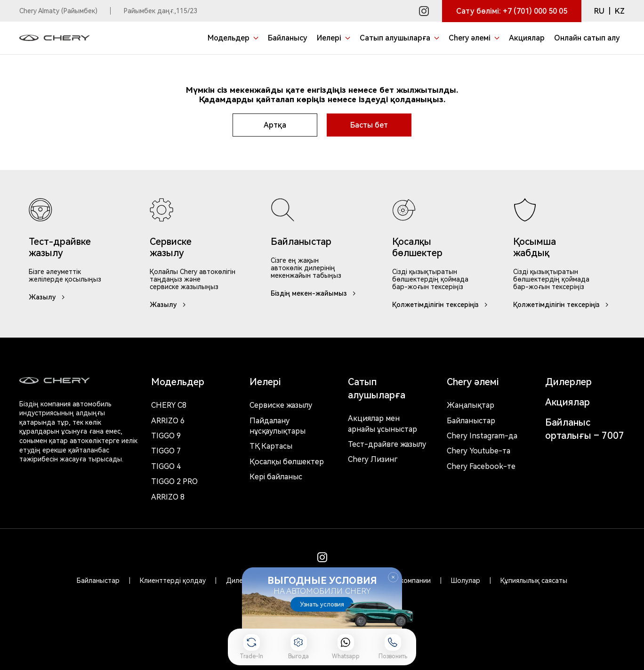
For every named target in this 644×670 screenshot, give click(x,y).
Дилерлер (568, 382)
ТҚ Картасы (271, 446)
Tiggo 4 (166, 466)
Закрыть (393, 577)
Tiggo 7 (166, 451)
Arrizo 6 (168, 421)
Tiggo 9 (166, 436)
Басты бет (369, 125)
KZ (620, 11)
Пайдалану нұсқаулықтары (278, 426)
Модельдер (178, 382)
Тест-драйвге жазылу (387, 444)
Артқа (275, 125)
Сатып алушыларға (377, 388)
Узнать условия (322, 604)
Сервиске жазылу (281, 405)
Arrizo (168, 497)
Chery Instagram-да (482, 436)
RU (599, 11)
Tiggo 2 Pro (174, 481)
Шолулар (466, 581)
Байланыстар (471, 421)
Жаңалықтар (471, 405)
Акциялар (568, 402)
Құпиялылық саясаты (534, 581)
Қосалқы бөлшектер (287, 462)
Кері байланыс (276, 477)
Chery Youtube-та (479, 451)
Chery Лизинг (373, 459)
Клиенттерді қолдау (173, 581)
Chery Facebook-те (481, 466)
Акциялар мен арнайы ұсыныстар (382, 424)
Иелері (265, 382)
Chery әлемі (473, 382)
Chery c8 (169, 405)
